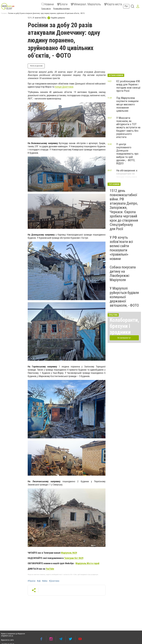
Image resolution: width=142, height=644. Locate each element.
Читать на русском (36, 66)
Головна (4, 13)
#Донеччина (54, 581)
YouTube (50, 569)
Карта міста (113, 4)
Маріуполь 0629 (69, 553)
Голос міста (46, 9)
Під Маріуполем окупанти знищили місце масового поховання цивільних (127, 104)
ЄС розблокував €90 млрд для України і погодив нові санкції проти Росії (128, 86)
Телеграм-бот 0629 (74, 558)
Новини (48, 4)
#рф (39, 581)
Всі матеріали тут (124, 338)
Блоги (62, 4)
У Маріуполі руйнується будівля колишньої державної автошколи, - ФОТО (124, 297)
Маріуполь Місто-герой (87, 563)
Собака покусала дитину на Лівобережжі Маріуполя (123, 274)
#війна (45, 581)
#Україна (32, 581)
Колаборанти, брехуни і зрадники (124, 326)
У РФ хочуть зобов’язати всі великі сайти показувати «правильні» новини (121, 248)
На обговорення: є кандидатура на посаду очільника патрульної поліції (127, 175)
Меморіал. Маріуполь (86, 4)
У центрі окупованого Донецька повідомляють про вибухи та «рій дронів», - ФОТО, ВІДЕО (127, 154)
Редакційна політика (61, 9)
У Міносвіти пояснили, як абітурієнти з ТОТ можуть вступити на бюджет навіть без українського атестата (128, 127)
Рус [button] (126, 6)
